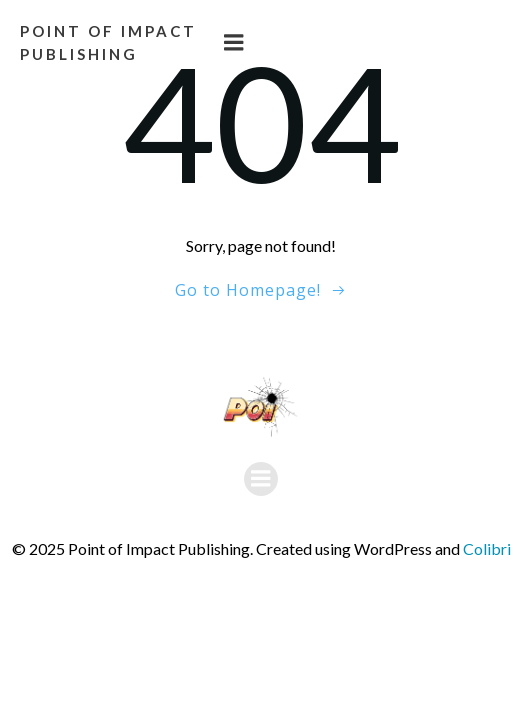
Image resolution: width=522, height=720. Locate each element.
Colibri (487, 548)
